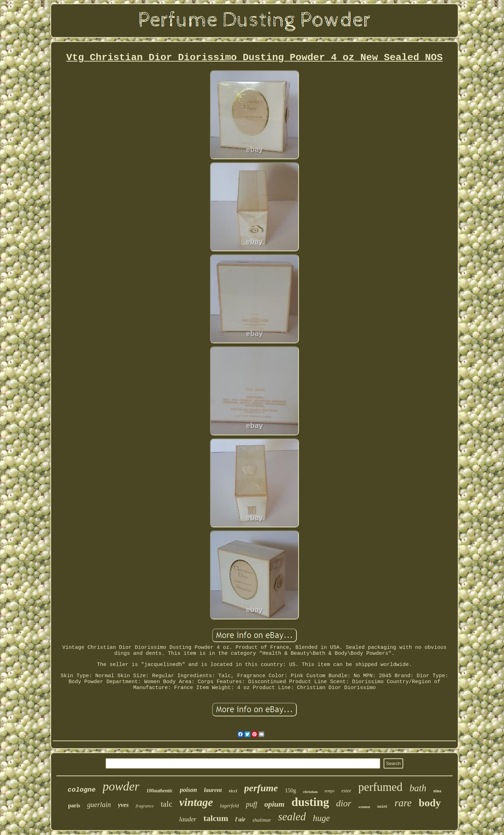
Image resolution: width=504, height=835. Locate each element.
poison (188, 790)
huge (321, 818)
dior (344, 803)
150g (290, 790)
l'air (240, 819)
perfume (261, 788)
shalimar (262, 820)
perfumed (380, 787)
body (430, 803)
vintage (196, 802)
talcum (216, 818)
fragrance (145, 806)
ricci (233, 791)
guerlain (99, 805)
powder (121, 787)
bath (418, 788)
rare (403, 803)
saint (382, 807)
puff (251, 804)
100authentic (159, 791)
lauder (188, 819)
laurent (213, 790)
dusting (310, 802)
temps (330, 791)
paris (74, 805)
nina (437, 791)
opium (274, 804)
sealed (292, 817)
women (364, 807)
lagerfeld (229, 806)
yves (123, 805)
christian (310, 792)
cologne (82, 790)
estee (346, 791)
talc (166, 804)
